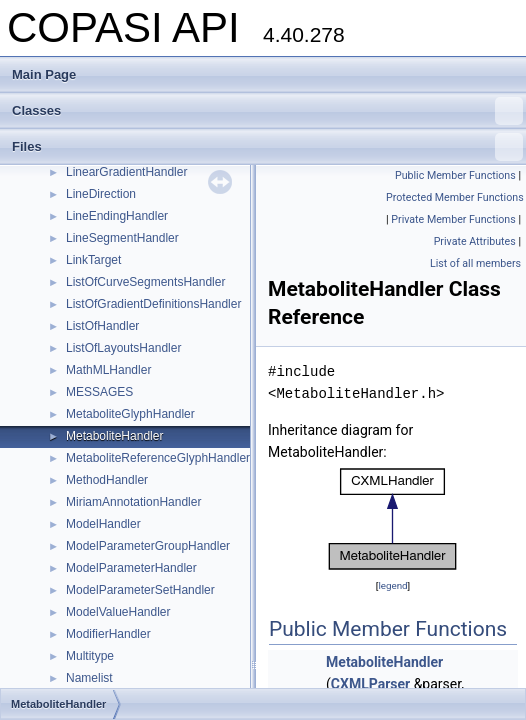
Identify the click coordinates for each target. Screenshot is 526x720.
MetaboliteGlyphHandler (130, 414)
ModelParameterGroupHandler (148, 546)
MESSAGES (99, 392)
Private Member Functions (453, 219)
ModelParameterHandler (131, 568)
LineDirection (101, 194)
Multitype (90, 656)
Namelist (89, 678)
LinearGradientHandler (126, 172)
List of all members (475, 263)
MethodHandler (107, 480)
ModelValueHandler (118, 612)
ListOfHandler (102, 326)
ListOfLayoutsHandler (123, 348)
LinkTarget (93, 260)
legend (392, 585)
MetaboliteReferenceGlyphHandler (158, 458)
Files (267, 147)
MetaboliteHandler (114, 436)
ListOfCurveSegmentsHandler (145, 282)
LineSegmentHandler (122, 238)
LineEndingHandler (117, 216)
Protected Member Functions (455, 197)
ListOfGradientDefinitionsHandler (153, 304)
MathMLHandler (108, 370)
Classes (267, 111)
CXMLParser (370, 684)
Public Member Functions (455, 175)
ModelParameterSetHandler (140, 590)
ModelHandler (103, 524)
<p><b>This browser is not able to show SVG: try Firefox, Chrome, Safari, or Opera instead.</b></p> (393, 519)
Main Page (44, 74)
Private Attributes (475, 241)
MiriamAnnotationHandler (133, 502)
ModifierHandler (108, 634)
